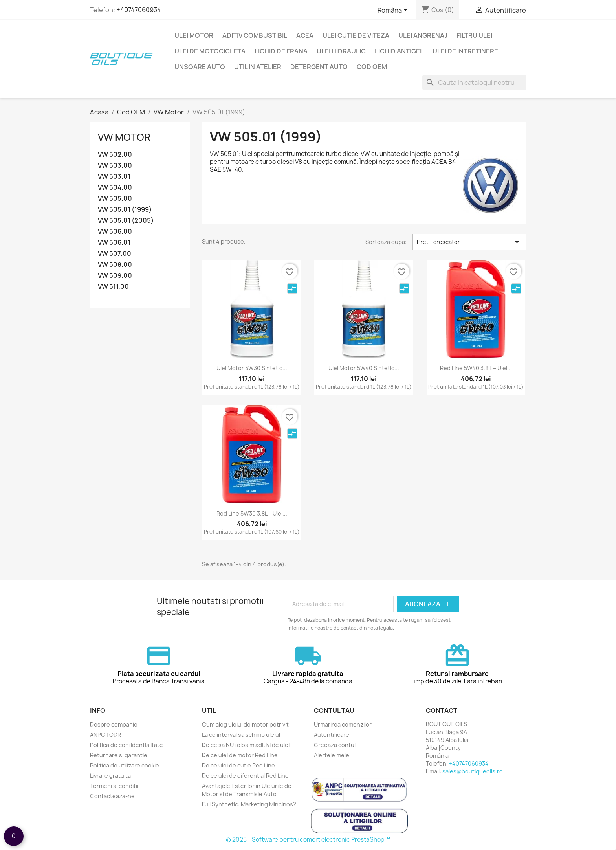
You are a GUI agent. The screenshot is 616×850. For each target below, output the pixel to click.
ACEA (305, 35)
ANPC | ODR (105, 735)
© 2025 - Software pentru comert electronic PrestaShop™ (308, 840)
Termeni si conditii (114, 786)
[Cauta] (474, 83)
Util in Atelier (258, 67)
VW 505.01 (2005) (126, 221)
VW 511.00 (113, 287)
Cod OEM (372, 67)
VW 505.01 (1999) (125, 210)
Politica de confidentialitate (126, 745)
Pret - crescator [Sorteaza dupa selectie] (469, 242)
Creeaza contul (335, 745)
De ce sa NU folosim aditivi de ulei (246, 745)
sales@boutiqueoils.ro (473, 771)
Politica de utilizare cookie (125, 765)
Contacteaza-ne (112, 796)
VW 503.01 (114, 177)
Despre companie (114, 724)
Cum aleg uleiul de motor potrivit (245, 724)
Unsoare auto (200, 67)
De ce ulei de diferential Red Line (245, 776)
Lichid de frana (281, 51)
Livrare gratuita (110, 776)
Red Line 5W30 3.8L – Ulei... (252, 513)
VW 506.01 (114, 243)
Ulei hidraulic (341, 51)
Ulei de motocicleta (210, 51)
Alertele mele (332, 755)
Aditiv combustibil (255, 35)
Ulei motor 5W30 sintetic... (252, 368)
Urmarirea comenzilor (343, 724)
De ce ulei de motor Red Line (240, 755)
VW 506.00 (115, 232)
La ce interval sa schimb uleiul (241, 735)
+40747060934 (139, 10)
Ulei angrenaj (423, 35)
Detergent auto (319, 67)
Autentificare (332, 735)
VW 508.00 (115, 265)
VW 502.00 (115, 155)
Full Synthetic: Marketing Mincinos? (249, 804)
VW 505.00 (115, 199)
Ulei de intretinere (465, 51)
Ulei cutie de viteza (356, 35)
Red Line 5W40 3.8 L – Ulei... (476, 368)
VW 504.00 (115, 188)
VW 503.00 (115, 166)
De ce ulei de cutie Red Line (238, 765)
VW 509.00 (115, 276)
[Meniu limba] (394, 11)
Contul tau (334, 710)
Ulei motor (194, 35)
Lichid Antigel (399, 51)
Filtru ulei (474, 35)
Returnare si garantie (119, 755)
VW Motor (124, 137)
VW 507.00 (115, 254)
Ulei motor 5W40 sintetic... (364, 368)
